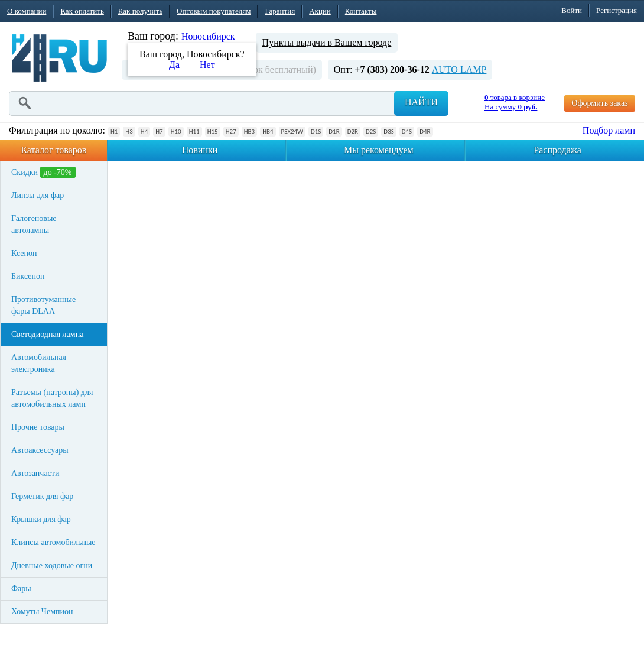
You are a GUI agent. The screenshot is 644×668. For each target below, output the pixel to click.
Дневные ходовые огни (52, 565)
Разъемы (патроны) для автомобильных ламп (52, 398)
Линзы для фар (38, 195)
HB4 (268, 132)
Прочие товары (38, 427)
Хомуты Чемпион (42, 612)
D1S (316, 132)
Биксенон (28, 276)
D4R (425, 132)
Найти (421, 102)
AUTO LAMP (459, 69)
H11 (194, 132)
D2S (371, 132)
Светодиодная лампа (47, 334)
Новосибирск (208, 36)
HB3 (249, 132)
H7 (159, 132)
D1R (334, 132)
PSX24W (292, 132)
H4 (144, 132)
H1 (114, 132)
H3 (129, 132)
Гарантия (280, 11)
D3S (388, 132)
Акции (320, 11)
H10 (176, 132)
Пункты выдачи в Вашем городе (327, 42)
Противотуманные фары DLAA (43, 305)
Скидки (43, 172)
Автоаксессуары (40, 450)
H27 (231, 132)
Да (174, 65)
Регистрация (617, 10)
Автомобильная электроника (39, 363)
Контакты (361, 11)
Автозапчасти (35, 473)
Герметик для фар (42, 496)
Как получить (140, 11)
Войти (572, 10)
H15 (213, 132)
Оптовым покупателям (214, 11)
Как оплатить (82, 11)
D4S (407, 132)
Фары (21, 588)
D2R (353, 132)
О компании (27, 11)
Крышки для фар (41, 519)
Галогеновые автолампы (34, 224)
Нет (207, 65)
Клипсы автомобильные (53, 542)
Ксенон (24, 253)
